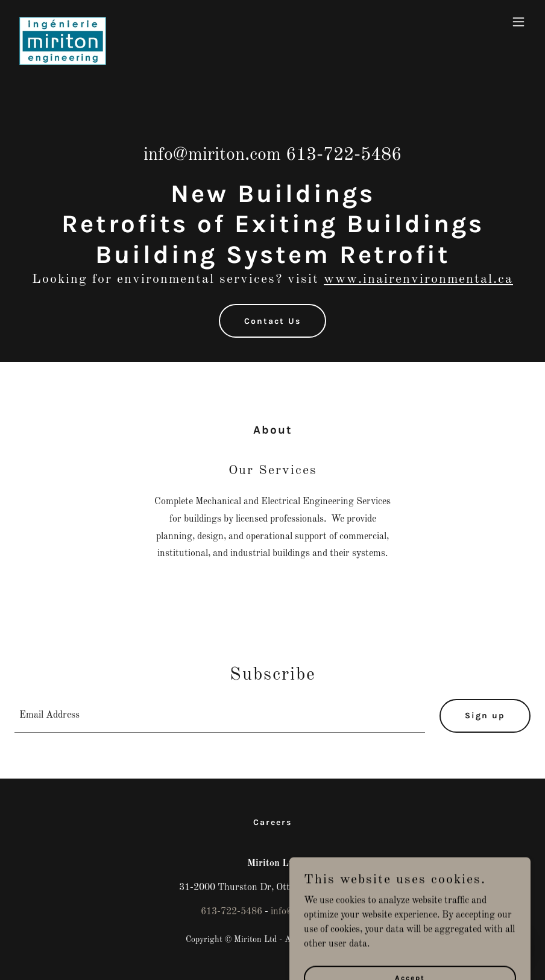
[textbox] (220, 716)
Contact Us (272, 321)
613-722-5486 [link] (344, 155)
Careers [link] (272, 822)
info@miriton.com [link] (212, 155)
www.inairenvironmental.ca (418, 279)
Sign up (485, 716)
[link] (63, 22)
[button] (518, 22)
